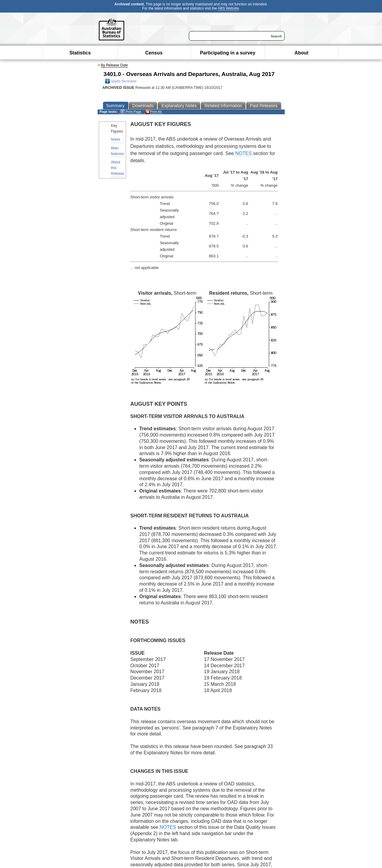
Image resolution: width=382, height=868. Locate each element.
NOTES (244, 153)
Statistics (80, 53)
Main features (118, 151)
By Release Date (114, 65)
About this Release (118, 168)
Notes (116, 139)
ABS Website (228, 8)
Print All (153, 112)
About (301, 53)
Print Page (131, 112)
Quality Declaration (121, 81)
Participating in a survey (228, 53)
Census (154, 53)
